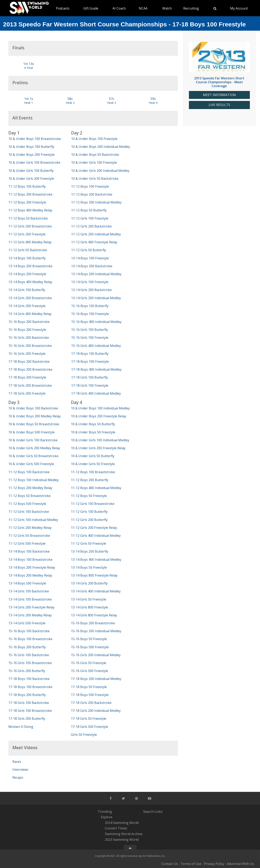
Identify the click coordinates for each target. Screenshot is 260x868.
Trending (105, 811)
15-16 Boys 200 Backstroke (29, 322)
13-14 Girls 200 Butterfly (89, 583)
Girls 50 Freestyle (84, 735)
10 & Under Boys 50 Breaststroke (34, 424)
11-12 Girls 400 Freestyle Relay (94, 242)
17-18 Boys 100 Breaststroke (30, 687)
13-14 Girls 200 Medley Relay (30, 615)
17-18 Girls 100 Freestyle (90, 385)
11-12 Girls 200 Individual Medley (96, 234)
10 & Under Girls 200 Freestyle (31, 179)
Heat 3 (112, 103)
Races (17, 762)
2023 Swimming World (122, 840)
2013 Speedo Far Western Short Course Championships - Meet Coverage (219, 82)
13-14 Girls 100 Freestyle (90, 282)
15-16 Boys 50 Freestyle (89, 639)
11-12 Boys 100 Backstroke (29, 472)
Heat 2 (70, 103)
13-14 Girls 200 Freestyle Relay (31, 607)
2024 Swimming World (122, 823)
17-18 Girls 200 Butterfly (27, 719)
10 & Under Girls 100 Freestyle (94, 162)
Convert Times (116, 828)
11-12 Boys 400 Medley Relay (30, 210)
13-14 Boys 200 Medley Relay (30, 575)
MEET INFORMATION (219, 95)
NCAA (143, 8)
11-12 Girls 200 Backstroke (91, 226)
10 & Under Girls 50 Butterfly (93, 456)
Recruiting (191, 8)
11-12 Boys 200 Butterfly (90, 480)
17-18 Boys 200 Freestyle (27, 377)
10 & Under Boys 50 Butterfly (93, 424)
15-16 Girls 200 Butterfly (27, 671)
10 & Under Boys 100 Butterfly (31, 147)
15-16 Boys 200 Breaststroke (93, 623)
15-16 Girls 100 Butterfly (89, 330)
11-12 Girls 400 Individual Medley (96, 536)
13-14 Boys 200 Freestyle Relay (32, 567)
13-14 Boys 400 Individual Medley (96, 560)
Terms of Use (191, 864)
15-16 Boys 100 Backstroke (29, 631)
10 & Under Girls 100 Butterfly (31, 171)
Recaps (18, 777)
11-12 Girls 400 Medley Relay (30, 242)
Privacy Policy (214, 864)
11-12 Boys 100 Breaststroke (93, 472)
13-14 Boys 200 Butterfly (90, 551)
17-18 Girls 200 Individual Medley (96, 711)
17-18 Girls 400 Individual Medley (96, 393)
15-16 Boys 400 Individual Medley (96, 322)
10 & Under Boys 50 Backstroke (95, 155)
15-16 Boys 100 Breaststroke (30, 639)
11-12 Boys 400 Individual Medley (96, 488)
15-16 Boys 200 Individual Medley (96, 631)
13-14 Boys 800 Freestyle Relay (94, 575)
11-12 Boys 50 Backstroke (28, 218)
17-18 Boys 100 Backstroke (29, 679)
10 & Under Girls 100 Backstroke (33, 440)
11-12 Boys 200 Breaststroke (30, 194)
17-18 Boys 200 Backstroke (29, 361)
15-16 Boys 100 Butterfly (90, 306)
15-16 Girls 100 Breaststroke (30, 663)
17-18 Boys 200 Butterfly (27, 695)
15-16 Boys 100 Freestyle (90, 314)
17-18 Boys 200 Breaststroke (30, 369)
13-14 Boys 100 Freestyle (90, 258)
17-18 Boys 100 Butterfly (90, 354)
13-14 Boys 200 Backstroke (92, 266)
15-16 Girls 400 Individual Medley (96, 346)
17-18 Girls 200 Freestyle (27, 393)
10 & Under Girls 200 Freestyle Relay (98, 448)
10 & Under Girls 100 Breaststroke (34, 162)
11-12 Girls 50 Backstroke (28, 250)
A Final (29, 68)
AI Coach (119, 8)
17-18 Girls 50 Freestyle (89, 719)
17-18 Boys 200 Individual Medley (96, 679)
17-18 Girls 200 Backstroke (91, 703)
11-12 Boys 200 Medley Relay (30, 488)
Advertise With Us (240, 864)
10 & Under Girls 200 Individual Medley (100, 171)
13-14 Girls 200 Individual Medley (96, 298)
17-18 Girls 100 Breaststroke (30, 711)
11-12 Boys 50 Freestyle (89, 496)
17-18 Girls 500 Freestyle (89, 727)
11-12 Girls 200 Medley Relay (30, 528)
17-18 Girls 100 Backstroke (29, 703)
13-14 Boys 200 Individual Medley (96, 274)
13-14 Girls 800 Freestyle (89, 607)
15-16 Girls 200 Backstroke (29, 338)
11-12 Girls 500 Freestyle (27, 543)
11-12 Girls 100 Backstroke (29, 512)
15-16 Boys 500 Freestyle (90, 647)
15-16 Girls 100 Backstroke (29, 655)
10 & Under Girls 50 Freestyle (93, 464)
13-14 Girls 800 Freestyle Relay (94, 615)
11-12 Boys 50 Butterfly (89, 210)
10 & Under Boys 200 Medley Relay (35, 416)
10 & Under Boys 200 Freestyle (31, 155)
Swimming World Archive (124, 834)
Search (148, 811)
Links (158, 811)
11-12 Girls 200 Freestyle (27, 234)
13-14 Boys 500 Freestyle (27, 583)
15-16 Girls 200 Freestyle (27, 354)
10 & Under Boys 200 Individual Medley (101, 147)
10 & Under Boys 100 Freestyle (94, 139)
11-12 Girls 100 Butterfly (89, 512)
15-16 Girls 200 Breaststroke (30, 346)
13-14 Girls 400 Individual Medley (96, 591)
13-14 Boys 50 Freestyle (89, 567)
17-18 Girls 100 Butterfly (89, 377)
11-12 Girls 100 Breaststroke (93, 504)
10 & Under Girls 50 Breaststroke (33, 456)
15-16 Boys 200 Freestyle (27, 330)
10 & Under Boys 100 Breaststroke (35, 139)
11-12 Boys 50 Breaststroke (29, 496)
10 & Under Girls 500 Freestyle (31, 464)
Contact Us (170, 864)
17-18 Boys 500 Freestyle (90, 695)
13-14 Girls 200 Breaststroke (30, 298)
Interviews (20, 770)
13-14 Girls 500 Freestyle (27, 623)
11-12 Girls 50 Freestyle (89, 543)
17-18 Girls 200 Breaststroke (30, 385)
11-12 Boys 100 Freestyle (90, 186)
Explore (107, 817)
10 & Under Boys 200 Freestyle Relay (99, 416)
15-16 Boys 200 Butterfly (27, 647)
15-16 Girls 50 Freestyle (89, 663)
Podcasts (63, 8)
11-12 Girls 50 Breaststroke (29, 536)
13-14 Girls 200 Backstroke (91, 290)
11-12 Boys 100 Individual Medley (34, 480)
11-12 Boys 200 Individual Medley (96, 202)
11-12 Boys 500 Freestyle (27, 504)
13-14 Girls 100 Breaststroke (30, 599)
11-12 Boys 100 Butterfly (27, 186)
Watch (167, 8)
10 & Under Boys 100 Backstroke (33, 408)
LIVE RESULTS (219, 105)
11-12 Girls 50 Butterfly (89, 250)
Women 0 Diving (21, 727)
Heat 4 (153, 103)
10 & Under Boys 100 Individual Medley (100, 408)
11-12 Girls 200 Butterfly (89, 520)
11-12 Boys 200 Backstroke (92, 194)
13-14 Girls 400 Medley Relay (30, 314)
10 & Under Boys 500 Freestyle (31, 432)
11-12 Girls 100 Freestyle (90, 218)
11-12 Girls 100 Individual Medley (33, 520)
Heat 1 (29, 103)
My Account (239, 8)
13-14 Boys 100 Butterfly (27, 258)
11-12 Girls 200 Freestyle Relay (94, 528)
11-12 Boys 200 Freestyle (27, 202)
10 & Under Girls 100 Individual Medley (100, 440)
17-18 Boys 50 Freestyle (89, 687)
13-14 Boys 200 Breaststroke (30, 266)
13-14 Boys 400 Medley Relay (30, 282)
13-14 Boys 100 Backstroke (29, 551)
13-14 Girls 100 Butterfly (27, 290)
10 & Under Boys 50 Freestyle (93, 432)
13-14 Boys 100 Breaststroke (30, 560)
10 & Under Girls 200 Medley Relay (34, 448)
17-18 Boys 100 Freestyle (90, 361)
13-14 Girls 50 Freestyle (89, 599)
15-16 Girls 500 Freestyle (89, 671)
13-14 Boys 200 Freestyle (27, 274)
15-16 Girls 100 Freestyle (90, 338)
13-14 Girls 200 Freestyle (27, 306)
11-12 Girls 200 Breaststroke (30, 226)
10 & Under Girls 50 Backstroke (95, 179)
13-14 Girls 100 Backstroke (29, 591)
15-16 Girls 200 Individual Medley (96, 655)
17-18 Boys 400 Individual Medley (96, 369)
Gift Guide (91, 8)
